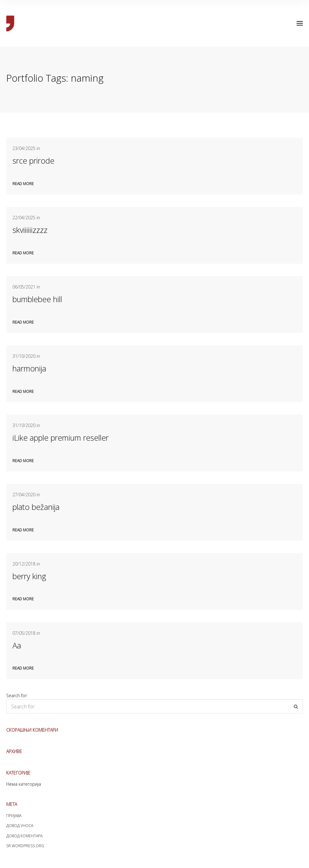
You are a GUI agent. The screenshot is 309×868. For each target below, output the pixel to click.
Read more (23, 184)
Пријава (14, 816)
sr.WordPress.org (25, 846)
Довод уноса (20, 826)
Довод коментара (24, 836)
